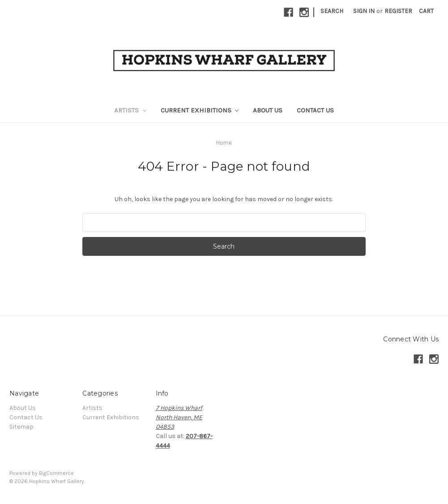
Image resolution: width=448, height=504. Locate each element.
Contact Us (315, 110)
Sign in (364, 11)
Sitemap (21, 427)
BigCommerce (56, 473)
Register (398, 11)
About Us (268, 110)
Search (332, 11)
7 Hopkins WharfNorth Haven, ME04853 (179, 417)
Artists (130, 110)
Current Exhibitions (200, 110)
